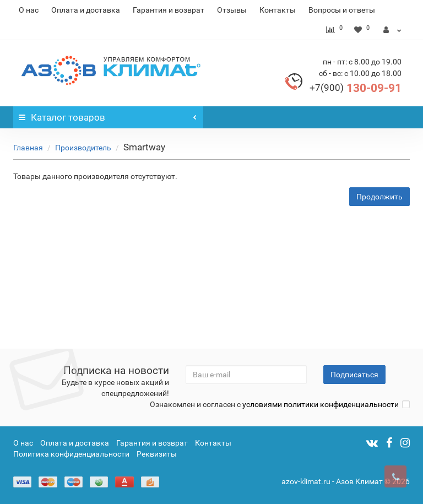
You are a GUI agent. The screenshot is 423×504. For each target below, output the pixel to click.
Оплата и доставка (86, 10)
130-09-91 (356, 88)
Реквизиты (157, 454)
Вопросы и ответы (342, 10)
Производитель (83, 148)
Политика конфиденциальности (71, 454)
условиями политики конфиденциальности (321, 404)
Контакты (278, 10)
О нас (29, 10)
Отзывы (232, 10)
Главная (28, 148)
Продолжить (379, 197)
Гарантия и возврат (169, 10)
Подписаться (354, 375)
